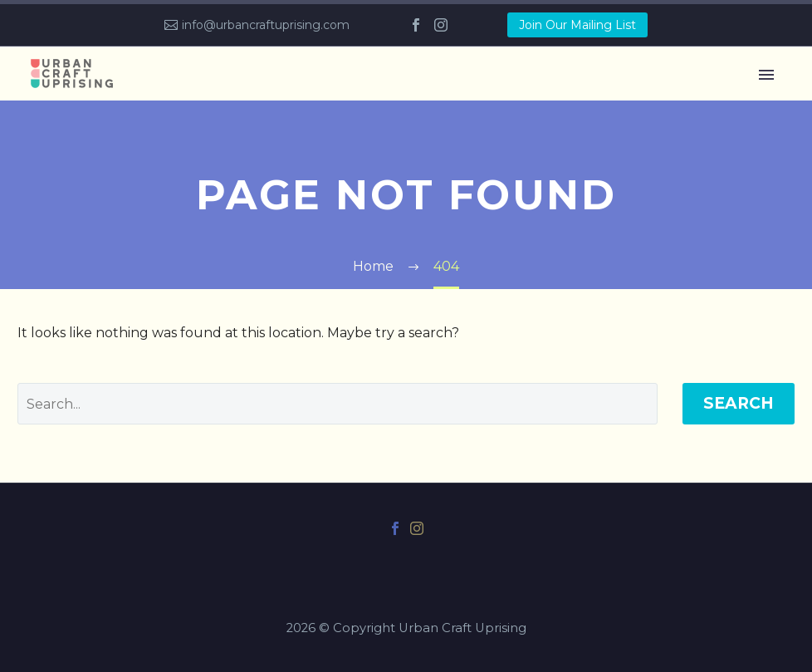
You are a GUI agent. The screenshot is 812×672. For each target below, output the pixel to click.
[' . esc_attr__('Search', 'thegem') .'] (338, 404)
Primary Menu (766, 75)
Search (739, 403)
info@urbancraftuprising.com (266, 25)
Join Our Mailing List (577, 25)
